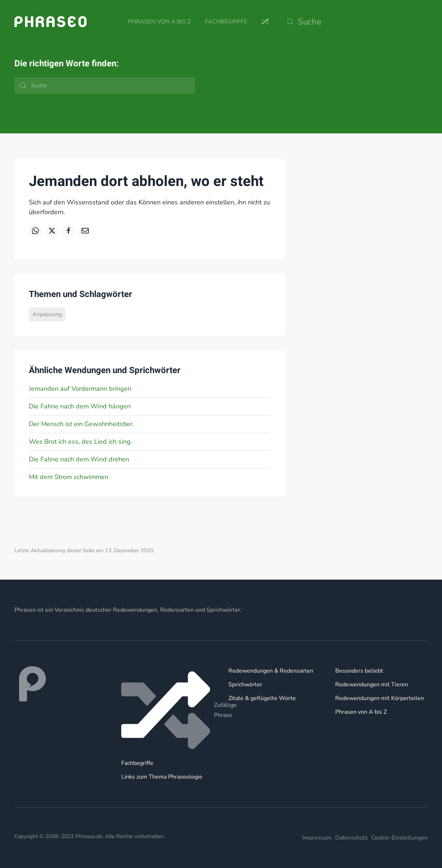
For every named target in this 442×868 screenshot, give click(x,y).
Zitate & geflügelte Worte (262, 698)
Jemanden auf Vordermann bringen (80, 389)
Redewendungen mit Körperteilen (380, 698)
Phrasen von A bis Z (159, 22)
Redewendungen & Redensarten (271, 671)
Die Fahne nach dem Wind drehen (79, 459)
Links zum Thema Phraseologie (162, 777)
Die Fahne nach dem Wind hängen (80, 406)
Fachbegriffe (226, 22)
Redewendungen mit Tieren (372, 685)
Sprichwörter (245, 685)
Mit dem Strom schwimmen (69, 477)
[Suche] (355, 22)
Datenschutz (351, 838)
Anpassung (47, 314)
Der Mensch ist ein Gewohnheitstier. (81, 424)
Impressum (317, 838)
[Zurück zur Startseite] (51, 22)
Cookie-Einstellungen (399, 838)
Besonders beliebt (359, 671)
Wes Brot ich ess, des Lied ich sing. (80, 442)
